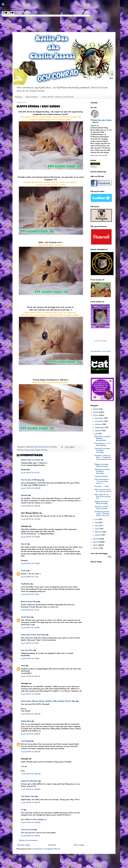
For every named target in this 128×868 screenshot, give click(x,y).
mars (97, 529)
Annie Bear (26, 617)
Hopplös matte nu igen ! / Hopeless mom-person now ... (103, 458)
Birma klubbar (32, 97)
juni (97, 519)
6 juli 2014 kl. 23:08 (31, 714)
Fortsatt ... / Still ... (102, 486)
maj (97, 522)
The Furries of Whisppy (31, 480)
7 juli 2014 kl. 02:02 (31, 774)
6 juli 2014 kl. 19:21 (30, 643)
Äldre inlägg (79, 845)
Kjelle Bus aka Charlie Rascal (102, 121)
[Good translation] (5, 13)
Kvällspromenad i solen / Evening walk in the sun (102, 513)
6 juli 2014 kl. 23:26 (31, 734)
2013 (96, 539)
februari (99, 532)
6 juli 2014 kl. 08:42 (31, 506)
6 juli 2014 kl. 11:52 (30, 594)
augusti (98, 431)
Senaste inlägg (23, 845)
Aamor (24, 544)
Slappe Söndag (41, 450)
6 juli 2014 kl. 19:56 (30, 658)
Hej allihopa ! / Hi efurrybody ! (102, 444)
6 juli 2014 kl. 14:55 (30, 628)
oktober (99, 424)
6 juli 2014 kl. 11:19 (30, 577)
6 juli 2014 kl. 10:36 (30, 563)
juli (96, 434)
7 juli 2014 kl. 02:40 (31, 789)
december (99, 418)
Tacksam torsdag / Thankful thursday (103, 450)
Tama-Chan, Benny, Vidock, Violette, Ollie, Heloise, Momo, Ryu (48, 701)
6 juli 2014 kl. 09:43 (31, 519)
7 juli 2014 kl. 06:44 (30, 802)
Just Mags (26, 741)
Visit (100, 351)
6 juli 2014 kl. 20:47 (31, 676)
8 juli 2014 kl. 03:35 (31, 822)
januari (98, 535)
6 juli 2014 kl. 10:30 (31, 537)
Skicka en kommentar (28, 840)
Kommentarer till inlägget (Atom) (46, 849)
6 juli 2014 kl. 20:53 (31, 694)
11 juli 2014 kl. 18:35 (30, 836)
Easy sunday (30, 450)
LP (22, 810)
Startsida (52, 845)
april (97, 526)
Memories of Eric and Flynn (33, 635)
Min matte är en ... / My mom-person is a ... (103, 496)
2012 (96, 542)
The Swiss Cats (28, 796)
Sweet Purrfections (29, 781)
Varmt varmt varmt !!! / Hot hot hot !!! (103, 490)
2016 (96, 409)
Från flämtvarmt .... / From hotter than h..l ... (102, 481)
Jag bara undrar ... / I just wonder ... (103, 507)
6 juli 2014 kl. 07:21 (30, 473)
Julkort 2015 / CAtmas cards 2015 (57, 97)
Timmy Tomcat (27, 830)
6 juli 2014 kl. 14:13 (30, 610)
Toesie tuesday (101, 476)
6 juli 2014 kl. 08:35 (31, 488)
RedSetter (25, 584)
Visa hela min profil (99, 155)
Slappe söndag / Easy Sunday (102, 465)
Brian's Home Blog (29, 602)
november (99, 421)
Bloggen (19, 97)
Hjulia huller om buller (31, 460)
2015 (96, 412)
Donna (24, 571)
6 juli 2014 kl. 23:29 (31, 752)
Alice (23, 666)
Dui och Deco (27, 650)
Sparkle (24, 495)
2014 (96, 415)
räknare (94, 167)
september (100, 427)
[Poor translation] (11, 13)
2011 (96, 545)
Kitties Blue (26, 721)
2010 (96, 548)
